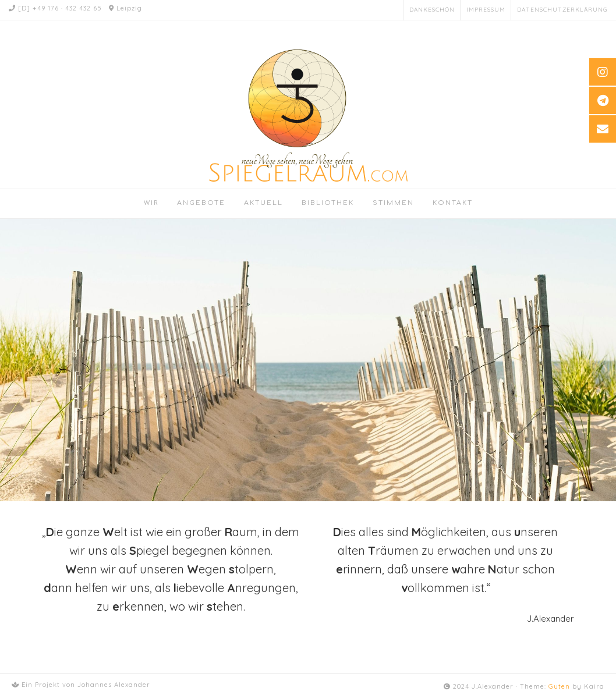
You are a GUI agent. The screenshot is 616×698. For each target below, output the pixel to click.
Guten (559, 686)
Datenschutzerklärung (562, 10)
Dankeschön (432, 10)
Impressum (486, 10)
